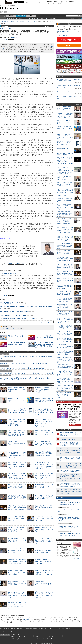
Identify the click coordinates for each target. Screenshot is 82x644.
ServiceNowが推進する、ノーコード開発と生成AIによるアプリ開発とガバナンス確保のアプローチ (44, 529)
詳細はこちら (76, 558)
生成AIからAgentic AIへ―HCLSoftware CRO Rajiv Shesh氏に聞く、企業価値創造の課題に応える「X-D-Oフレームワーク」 (65, 199)
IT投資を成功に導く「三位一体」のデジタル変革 (13, 315)
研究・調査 (72, 2)
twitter (1, 12)
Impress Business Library (63, 31)
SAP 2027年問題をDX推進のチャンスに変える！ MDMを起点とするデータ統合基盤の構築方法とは (17, 486)
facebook (4, 12)
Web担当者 (49, 2)
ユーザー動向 (12, 18)
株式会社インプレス (16, 634)
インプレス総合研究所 (49, 636)
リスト (16, 39)
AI (31, 18)
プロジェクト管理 (17, 328)
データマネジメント (53, 18)
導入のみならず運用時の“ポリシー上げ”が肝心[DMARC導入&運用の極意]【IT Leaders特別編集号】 (27, 373)
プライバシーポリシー (44, 629)
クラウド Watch (58, 636)
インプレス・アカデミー (17, 640)
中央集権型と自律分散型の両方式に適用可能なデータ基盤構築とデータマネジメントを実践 (17, 561)
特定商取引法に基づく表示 (57, 629)
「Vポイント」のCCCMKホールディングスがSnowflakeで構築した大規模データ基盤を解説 (44, 551)
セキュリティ (42, 18)
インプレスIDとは (63, 35)
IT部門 (11, 328)
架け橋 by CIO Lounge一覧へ (47, 322)
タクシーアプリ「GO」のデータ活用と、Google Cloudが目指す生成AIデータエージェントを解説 (17, 508)
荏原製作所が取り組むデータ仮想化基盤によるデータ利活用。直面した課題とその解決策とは (17, 583)
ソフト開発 (61, 2)
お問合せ (2, 631)
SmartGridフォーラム (68, 636)
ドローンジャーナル (73, 638)
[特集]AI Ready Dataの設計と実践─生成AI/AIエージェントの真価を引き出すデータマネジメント (69, 407)
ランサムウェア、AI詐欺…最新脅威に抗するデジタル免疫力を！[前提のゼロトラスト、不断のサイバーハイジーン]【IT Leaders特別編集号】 (27, 379)
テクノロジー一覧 (14, 22)
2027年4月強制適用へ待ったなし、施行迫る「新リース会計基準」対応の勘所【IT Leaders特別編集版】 (27, 357)
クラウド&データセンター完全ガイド (20, 636)
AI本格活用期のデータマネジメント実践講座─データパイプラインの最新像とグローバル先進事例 (44, 572)
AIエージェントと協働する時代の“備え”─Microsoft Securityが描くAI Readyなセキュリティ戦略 (44, 443)
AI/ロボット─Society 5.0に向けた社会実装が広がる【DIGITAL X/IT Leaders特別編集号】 (24, 368)
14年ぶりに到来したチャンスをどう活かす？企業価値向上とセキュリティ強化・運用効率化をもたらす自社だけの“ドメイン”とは (65, 171)
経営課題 (11, 16)
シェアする (3, 39)
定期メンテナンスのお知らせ (64, 92)
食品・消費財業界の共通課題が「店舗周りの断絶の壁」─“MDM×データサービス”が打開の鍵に (44, 454)
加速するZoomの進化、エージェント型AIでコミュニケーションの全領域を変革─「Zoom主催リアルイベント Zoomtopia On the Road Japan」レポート (44, 423)
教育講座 (60, 3)
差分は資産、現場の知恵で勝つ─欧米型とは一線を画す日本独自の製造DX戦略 (17, 518)
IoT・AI (66, 2)
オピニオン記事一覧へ (48, 26)
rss (6, 12)
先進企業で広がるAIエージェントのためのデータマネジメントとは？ (17, 400)
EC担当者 (55, 2)
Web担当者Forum (38, 636)
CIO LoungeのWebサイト (16, 264)
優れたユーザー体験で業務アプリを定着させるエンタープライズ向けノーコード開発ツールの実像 (17, 411)
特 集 (31, 16)
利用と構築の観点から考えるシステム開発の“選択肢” (14, 312)
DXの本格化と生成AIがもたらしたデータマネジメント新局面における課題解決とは (44, 561)
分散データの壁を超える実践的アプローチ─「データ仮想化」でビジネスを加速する (17, 572)
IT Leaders (9, 8)
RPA (35, 18)
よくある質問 (9, 631)
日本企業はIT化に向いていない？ (9, 303)
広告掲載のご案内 (28, 629)
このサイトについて (5, 629)
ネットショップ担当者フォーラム (19, 638)
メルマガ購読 (19, 629)
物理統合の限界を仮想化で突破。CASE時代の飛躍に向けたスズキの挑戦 (17, 389)
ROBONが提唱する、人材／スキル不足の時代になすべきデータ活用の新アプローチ (17, 540)
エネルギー (49, 3)
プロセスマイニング (23, 18)
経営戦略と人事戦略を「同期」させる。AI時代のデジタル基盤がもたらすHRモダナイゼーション (44, 400)
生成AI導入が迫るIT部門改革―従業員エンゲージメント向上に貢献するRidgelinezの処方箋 (44, 432)
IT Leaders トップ (4, 22)
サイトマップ (67, 629)
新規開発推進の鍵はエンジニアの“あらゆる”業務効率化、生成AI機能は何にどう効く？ (44, 508)
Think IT (31, 636)
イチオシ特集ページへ (75, 425)
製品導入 (39, 2)
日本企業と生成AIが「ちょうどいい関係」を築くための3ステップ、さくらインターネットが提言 (44, 583)
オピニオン (22, 22)
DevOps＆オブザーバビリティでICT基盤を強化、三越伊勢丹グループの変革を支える (17, 551)
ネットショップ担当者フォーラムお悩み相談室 (38, 638)
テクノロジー (21, 16)
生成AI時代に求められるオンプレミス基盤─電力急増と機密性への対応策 (17, 443)
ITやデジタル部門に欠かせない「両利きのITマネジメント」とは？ (18, 319)
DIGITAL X (65, 638)
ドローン (55, 3)
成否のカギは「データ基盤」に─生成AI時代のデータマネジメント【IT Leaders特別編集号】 (25, 363)
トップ (3, 17)
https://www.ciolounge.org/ (8, 273)
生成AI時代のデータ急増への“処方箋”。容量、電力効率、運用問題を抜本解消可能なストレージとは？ (17, 497)
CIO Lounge (14, 37)
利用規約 (13, 629)
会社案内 (35, 629)
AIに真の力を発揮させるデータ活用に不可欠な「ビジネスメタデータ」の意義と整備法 (44, 486)
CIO (23, 328)
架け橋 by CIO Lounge (32, 22)
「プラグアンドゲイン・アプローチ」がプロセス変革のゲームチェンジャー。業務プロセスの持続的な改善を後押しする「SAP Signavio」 (44, 466)
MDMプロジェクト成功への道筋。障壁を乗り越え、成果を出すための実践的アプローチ (17, 529)
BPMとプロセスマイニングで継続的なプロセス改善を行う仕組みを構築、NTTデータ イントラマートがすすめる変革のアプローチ (65, 231)
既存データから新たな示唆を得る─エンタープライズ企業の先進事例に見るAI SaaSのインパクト (44, 497)
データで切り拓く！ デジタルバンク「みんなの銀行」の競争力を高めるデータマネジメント (44, 518)
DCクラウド (29, 2)
